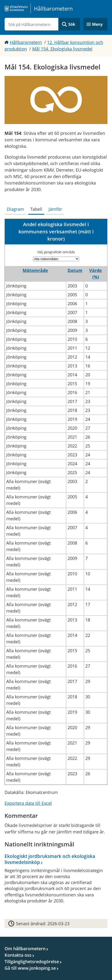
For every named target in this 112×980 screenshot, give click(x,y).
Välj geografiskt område (56, 252)
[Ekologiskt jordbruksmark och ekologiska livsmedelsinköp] (55, 879)
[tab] (16, 208)
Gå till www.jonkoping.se (30, 968)
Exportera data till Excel (28, 803)
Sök (72, 24)
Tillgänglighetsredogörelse (32, 961)
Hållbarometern (26, 42)
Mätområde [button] (35, 270)
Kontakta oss (18, 955)
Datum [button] (75, 270)
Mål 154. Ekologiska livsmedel (62, 49)
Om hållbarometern (25, 949)
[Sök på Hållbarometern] (32, 24)
